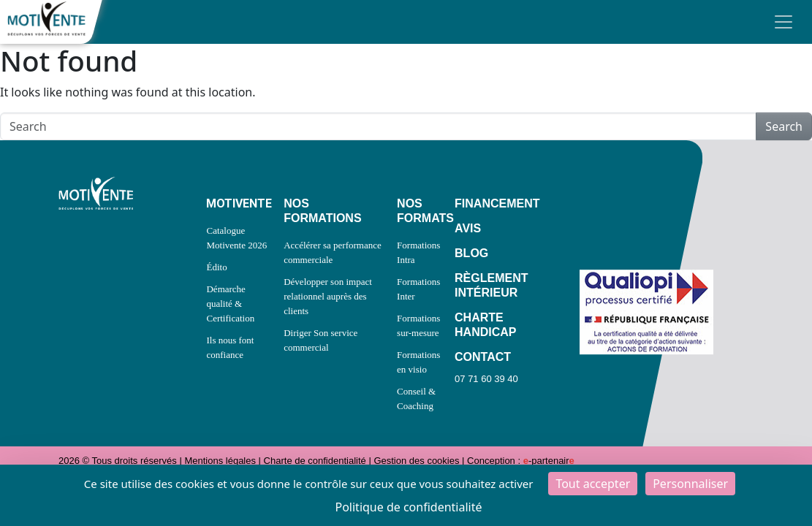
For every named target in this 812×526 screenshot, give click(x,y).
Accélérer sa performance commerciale (333, 252)
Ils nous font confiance (230, 347)
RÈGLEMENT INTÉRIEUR (489, 285)
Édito (216, 267)
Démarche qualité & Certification (230, 304)
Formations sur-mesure (418, 325)
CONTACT (483, 357)
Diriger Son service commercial (320, 340)
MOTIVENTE (238, 203)
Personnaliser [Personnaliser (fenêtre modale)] (690, 484)
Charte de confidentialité (315, 461)
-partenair (549, 461)
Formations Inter (418, 289)
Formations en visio (418, 362)
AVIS (468, 228)
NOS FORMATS (418, 211)
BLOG (471, 253)
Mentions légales (220, 461)
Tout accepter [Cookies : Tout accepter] (593, 484)
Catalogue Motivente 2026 (236, 238)
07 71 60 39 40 (486, 379)
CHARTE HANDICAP (485, 325)
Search (784, 126)
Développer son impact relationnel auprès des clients (328, 296)
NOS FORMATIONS (322, 211)
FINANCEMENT (489, 203)
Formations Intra (418, 252)
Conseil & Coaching (416, 399)
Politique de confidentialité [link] (408, 507)
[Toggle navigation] (783, 22)
